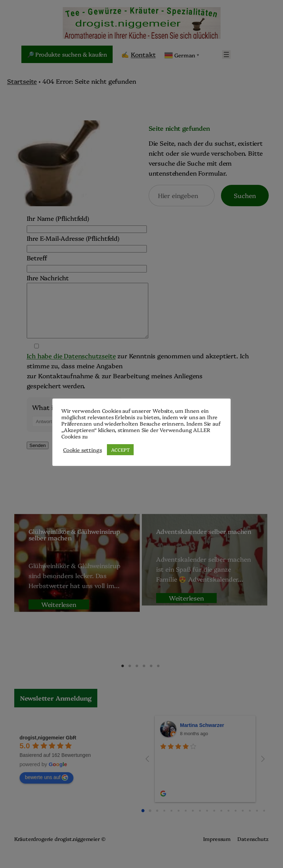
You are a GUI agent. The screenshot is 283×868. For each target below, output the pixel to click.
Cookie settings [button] (82, 450)
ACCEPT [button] (120, 449)
